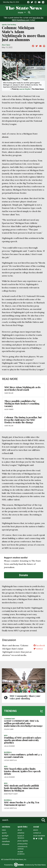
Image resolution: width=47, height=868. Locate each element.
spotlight (5, 836)
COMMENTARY (10, 719)
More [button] (35, 13)
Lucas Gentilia (10, 760)
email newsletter (39, 836)
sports (4, 833)
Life (15, 13)
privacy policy (22, 844)
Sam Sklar (9, 393)
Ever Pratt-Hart (11, 794)
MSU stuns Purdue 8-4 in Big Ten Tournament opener (22, 804)
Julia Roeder (9, 746)
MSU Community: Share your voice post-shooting (25, 697)
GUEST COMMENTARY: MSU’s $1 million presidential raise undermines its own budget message (23, 723)
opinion (5, 839)
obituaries (6, 844)
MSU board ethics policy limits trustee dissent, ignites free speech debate (22, 771)
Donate (24, 575)
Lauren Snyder (25, 89)
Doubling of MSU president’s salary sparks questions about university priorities (23, 740)
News (7, 13)
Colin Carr (9, 729)
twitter (38, 649)
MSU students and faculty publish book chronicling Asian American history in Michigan (21, 788)
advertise (21, 833)
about (20, 830)
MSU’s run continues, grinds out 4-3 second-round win (23, 756)
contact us (37, 833)
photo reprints (23, 841)
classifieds (6, 841)
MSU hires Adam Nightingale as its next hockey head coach (22, 389)
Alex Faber (6, 45)
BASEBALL (8, 752)
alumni (36, 830)
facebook (39, 645)
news (4, 830)
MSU (6, 736)
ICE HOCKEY (12, 25)
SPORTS (4, 25)
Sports (24, 13)
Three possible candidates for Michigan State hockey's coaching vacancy (22, 404)
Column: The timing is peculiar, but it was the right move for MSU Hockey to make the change (23, 420)
